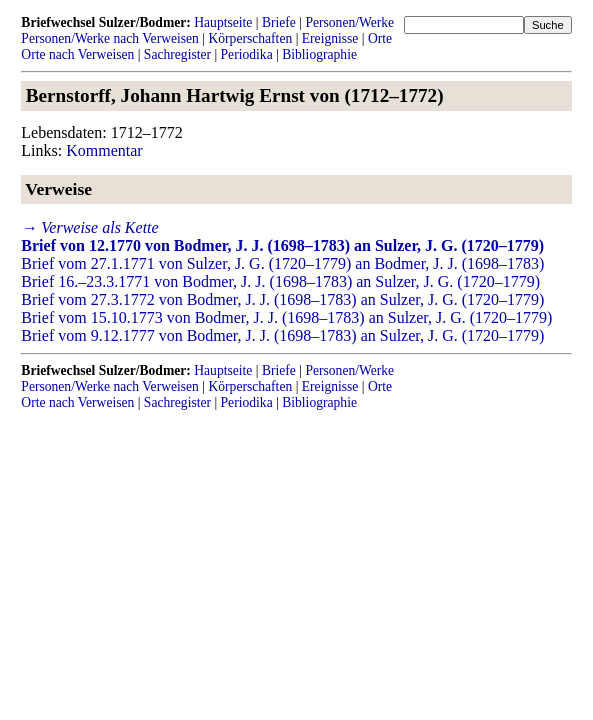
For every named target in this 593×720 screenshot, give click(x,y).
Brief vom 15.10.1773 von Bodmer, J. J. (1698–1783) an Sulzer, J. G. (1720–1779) (286, 317)
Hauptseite (223, 22)
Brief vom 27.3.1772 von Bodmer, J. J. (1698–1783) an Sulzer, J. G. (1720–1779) (282, 299)
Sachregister (177, 54)
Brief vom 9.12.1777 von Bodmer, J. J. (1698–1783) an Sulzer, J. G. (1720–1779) (282, 335)
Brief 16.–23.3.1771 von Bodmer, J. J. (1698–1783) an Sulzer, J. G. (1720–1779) (280, 281)
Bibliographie (319, 54)
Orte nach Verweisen (77, 54)
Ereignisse (330, 38)
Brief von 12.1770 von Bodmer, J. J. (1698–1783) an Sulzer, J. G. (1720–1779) (282, 245)
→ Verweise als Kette (89, 227)
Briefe (279, 22)
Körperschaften (250, 38)
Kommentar (104, 150)
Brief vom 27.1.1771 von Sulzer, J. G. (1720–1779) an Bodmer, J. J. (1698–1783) (282, 263)
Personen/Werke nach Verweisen (110, 38)
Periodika (247, 54)
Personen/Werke (349, 22)
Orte (380, 38)
